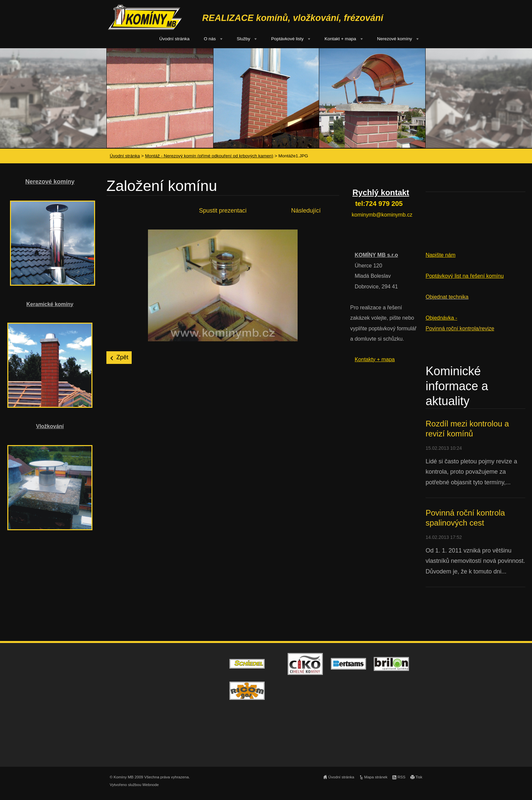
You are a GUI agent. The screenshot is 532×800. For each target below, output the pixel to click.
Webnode (150, 785)
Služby (244, 39)
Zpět (122, 357)
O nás (210, 39)
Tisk (419, 777)
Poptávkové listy (287, 39)
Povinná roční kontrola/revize (460, 328)
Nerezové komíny (395, 39)
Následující (306, 211)
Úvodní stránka (174, 39)
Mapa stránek (376, 777)
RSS (401, 777)
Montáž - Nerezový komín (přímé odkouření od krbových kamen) (209, 156)
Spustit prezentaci (223, 211)
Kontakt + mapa (340, 39)
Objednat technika (447, 297)
